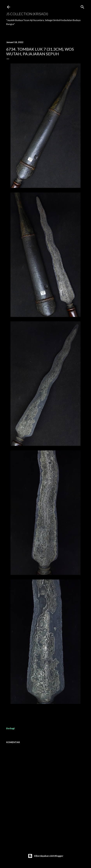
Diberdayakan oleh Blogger (45, 856)
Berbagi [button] (10, 728)
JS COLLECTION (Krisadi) (27, 14)
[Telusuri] (82, 6)
